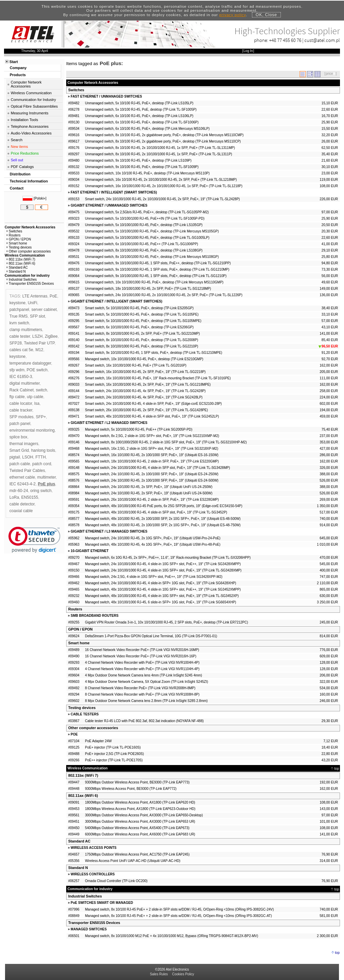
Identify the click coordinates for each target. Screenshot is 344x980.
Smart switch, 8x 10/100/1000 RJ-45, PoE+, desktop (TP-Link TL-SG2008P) (142, 340)
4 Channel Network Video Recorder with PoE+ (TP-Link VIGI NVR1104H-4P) (142, 669)
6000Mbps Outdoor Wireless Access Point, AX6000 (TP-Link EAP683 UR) (140, 834)
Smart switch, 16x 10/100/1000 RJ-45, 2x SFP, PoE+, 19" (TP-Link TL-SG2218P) (145, 372)
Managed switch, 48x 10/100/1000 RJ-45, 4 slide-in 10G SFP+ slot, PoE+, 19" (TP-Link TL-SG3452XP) (162, 596)
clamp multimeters (26, 330)
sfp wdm (17, 370)
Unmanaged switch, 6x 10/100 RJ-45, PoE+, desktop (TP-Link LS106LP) (139, 116)
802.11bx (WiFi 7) (83, 775)
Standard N (78, 868)
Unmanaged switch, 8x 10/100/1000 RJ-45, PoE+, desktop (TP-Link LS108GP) (144, 250)
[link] (34, 540)
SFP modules (21, 417)
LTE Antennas (35, 296)
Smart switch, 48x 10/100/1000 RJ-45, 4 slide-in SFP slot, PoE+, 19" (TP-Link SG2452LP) (152, 416)
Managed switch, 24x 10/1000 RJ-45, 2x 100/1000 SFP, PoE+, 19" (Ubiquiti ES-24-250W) (152, 474)
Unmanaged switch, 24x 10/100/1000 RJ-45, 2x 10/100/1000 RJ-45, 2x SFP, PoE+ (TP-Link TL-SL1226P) (164, 295)
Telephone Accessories (30, 126)
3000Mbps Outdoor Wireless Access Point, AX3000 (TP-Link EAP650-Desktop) (144, 815)
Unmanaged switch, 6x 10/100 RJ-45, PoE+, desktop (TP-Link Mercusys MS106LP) (147, 129)
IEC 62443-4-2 (23, 484)
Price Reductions (25, 153)
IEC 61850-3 (21, 377)
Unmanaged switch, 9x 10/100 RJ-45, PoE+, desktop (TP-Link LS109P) (138, 160)
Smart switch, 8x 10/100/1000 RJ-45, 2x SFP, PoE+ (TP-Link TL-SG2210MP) (142, 334)
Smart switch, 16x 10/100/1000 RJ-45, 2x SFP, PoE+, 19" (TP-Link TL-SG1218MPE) (148, 385)
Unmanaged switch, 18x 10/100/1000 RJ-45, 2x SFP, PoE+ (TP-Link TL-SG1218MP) (148, 289)
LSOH (28, 457)
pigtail (15, 457)
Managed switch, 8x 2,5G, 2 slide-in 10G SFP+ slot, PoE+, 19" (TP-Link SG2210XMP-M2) (152, 436)
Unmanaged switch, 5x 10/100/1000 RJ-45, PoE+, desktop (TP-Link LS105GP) (144, 225)
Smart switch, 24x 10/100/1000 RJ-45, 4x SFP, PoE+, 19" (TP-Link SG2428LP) (144, 397)
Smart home (79, 643)
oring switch (41, 491)
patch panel (20, 424)
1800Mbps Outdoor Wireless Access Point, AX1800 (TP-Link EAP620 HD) (140, 802)
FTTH (40, 457)
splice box (18, 437)
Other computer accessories (93, 728)
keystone (17, 303)
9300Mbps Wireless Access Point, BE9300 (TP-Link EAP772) (131, 789)
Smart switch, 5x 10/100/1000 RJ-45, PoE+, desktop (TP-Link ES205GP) (139, 308)
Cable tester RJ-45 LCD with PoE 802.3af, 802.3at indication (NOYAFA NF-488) (144, 721)
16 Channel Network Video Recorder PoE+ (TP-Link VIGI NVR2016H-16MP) (142, 650)
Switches (76, 90)
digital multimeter (25, 383)
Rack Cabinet (21, 390)
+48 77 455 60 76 (285, 40)
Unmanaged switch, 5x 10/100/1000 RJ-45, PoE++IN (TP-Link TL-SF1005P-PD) (145, 219)
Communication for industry (27, 276)
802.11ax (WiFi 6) (83, 796)
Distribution (20, 174)
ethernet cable (22, 477)
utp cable (35, 397)
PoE (54, 296)
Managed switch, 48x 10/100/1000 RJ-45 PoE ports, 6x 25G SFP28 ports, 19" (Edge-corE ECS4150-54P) (164, 506)
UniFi (33, 303)
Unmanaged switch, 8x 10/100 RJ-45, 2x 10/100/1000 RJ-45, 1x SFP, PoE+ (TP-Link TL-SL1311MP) (160, 148)
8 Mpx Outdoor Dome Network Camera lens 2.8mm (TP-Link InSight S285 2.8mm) (146, 701)
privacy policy (233, 15)
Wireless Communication (31, 93)
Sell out (17, 160)
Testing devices (82, 708)
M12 (39, 350)
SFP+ (41, 417)
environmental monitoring (32, 430)
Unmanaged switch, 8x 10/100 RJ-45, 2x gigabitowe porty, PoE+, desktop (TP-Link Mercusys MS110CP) (163, 141)
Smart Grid (19, 450)
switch (41, 390)
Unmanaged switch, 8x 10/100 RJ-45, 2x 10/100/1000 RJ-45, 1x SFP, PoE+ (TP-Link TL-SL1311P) (159, 154)
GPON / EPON (80, 629)
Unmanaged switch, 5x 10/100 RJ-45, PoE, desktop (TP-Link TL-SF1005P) (141, 110)
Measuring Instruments (30, 113)
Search (17, 140)
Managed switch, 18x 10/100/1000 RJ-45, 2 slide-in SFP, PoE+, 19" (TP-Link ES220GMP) (152, 461)
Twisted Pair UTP (39, 343)
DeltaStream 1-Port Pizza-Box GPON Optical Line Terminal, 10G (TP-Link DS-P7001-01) (151, 636)
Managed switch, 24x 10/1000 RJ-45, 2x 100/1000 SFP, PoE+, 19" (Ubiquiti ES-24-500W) (152, 480)
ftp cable (17, 397)
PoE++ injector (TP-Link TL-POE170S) (114, 760)
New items (19, 147)
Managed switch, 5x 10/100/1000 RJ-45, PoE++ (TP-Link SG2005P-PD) (139, 429)
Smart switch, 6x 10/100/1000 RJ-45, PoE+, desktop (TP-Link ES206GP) (139, 327)
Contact (17, 188)
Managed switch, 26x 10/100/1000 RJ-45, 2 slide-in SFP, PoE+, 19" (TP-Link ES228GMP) (152, 500)
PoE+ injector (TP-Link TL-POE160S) (113, 747)
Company (18, 68)
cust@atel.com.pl (322, 40)
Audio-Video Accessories (31, 133)
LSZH (37, 336)
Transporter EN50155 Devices (94, 923)
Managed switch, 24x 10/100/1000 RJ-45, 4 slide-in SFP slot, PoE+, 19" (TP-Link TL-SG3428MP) (157, 468)
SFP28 (16, 343)
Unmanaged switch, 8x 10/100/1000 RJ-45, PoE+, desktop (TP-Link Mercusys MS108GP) (152, 257)
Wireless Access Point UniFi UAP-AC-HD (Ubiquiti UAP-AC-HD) (133, 861)
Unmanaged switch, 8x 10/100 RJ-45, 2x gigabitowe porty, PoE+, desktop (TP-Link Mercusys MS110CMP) (164, 135)
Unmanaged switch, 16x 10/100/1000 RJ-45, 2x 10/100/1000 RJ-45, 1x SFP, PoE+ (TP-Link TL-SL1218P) (164, 186)
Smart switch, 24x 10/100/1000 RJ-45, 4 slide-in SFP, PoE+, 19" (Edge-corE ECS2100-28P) (153, 404)
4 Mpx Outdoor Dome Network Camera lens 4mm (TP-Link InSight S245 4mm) (143, 675)
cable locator (21, 403)
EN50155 (30, 497)
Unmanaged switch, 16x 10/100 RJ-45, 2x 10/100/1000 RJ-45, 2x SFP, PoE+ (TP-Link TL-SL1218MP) (161, 180)
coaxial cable (21, 511)
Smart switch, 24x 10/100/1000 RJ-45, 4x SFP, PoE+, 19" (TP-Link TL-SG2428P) (145, 391)
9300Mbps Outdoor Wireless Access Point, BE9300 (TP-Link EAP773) (137, 782)
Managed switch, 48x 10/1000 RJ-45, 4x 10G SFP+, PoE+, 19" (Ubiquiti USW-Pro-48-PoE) (153, 545)
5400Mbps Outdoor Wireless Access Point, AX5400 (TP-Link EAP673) (137, 828)
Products (18, 75)
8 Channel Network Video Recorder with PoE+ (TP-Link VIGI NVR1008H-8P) (142, 694)
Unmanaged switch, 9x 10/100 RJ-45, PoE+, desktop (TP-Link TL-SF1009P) (142, 167)
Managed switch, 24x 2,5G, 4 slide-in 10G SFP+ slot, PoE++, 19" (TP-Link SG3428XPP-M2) (154, 577)
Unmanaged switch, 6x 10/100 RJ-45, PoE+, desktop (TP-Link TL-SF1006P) (142, 122)
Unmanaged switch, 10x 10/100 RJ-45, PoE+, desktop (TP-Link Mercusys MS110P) (147, 173)
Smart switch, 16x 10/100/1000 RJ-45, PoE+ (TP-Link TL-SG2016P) (136, 365)
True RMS (18, 316)
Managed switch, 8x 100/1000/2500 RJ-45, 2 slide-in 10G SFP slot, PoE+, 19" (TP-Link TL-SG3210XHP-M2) (166, 442)
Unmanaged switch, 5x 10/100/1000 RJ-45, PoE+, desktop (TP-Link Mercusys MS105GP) (152, 231)
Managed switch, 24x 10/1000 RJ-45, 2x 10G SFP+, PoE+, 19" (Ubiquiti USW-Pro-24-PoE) (153, 538)
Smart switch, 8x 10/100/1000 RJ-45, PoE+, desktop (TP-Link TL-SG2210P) (142, 346)
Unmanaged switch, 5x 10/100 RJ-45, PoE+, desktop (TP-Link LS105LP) (139, 103)
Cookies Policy (183, 974)
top (337, 769)
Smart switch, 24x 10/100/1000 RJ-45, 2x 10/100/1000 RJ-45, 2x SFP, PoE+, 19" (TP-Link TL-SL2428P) (162, 199)
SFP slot (37, 316)
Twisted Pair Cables (27, 471)
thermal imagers (24, 444)
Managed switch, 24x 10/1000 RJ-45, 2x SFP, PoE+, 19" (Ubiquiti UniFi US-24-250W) (149, 487)
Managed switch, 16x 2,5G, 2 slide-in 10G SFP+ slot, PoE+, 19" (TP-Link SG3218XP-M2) (152, 449)
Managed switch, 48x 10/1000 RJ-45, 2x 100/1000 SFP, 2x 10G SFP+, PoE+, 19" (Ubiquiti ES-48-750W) (163, 525)
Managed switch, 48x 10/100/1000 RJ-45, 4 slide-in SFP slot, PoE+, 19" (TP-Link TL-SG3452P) (156, 512)
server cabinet (44, 310)
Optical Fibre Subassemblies (34, 106)
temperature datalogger (30, 363)
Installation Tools (24, 120)
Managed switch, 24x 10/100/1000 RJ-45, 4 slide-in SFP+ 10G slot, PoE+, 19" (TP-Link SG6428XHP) (161, 583)
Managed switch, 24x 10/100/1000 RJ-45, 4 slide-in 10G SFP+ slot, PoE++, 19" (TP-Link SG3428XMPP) (163, 564)
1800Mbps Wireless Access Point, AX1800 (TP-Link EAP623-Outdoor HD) (140, 809)
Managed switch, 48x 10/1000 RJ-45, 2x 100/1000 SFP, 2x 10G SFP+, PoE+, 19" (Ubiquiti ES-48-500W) (163, 519)
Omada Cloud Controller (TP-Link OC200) (116, 881)
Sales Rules (159, 974)
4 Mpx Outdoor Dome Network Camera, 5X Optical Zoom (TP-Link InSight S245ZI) (146, 682)
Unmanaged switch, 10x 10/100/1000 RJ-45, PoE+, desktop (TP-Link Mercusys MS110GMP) (154, 282)
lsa (37, 403)
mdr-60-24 (19, 491)
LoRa (14, 497)
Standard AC (79, 841)
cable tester (20, 336)
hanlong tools (43, 450)
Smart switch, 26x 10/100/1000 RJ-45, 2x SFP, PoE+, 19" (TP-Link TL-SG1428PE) (146, 410)
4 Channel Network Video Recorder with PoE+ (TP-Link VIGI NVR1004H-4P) (142, 663)
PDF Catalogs (22, 167)
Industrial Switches (85, 896)
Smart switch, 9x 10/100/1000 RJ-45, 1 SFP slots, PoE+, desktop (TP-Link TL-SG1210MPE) (154, 353)
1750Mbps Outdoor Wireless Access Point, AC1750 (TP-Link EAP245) (137, 854)
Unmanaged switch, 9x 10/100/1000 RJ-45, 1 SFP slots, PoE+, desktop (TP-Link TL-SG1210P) (156, 276)
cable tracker (21, 410)
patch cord (42, 464)
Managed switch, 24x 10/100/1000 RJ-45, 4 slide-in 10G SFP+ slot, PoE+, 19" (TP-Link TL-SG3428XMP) (163, 570)
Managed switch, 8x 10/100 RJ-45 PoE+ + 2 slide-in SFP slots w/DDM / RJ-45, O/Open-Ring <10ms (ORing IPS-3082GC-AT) (178, 916)
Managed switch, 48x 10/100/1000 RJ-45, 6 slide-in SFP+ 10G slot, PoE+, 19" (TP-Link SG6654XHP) (161, 602)
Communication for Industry (33, 100)
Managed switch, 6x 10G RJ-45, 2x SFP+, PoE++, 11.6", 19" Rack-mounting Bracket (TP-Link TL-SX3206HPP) (168, 558)
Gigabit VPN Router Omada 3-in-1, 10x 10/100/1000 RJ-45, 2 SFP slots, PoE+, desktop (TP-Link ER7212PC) (166, 622)
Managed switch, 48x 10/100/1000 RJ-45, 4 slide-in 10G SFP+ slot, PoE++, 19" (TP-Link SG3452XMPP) (163, 589)
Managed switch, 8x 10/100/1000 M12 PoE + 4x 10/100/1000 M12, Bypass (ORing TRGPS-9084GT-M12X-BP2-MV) (171, 936)
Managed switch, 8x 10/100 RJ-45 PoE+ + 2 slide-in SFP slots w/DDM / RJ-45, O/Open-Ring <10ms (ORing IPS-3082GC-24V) (179, 909)
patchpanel (19, 310)
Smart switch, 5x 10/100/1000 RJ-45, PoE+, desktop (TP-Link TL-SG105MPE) (143, 321)
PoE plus (47, 484)
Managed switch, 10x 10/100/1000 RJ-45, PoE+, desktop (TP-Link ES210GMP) (144, 359)
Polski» (40, 198)
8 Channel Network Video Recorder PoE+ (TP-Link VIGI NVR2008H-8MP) (140, 688)
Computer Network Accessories (26, 84)
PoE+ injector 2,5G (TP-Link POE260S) (114, 754)
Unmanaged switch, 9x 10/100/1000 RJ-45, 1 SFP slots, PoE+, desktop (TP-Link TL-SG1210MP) (157, 269)
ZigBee (51, 336)
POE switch (37, 370)
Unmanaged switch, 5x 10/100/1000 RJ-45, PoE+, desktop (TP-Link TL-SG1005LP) (147, 238)
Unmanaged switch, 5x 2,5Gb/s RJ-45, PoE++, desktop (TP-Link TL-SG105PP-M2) (147, 212)
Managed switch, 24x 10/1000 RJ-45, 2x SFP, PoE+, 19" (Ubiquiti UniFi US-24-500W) (149, 493)
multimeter (47, 477)
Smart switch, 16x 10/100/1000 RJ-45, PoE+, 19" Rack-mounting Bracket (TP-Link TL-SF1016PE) (158, 378)
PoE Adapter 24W (98, 741)
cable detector (22, 504)
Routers (75, 609)
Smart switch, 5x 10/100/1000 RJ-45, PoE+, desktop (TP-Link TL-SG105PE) (142, 314)
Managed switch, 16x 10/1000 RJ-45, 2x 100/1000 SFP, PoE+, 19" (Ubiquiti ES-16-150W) (152, 455)
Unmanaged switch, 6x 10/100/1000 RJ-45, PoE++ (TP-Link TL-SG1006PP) (142, 244)
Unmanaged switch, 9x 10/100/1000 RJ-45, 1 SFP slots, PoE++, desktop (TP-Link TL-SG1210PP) (158, 263)
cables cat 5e (21, 350)
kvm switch (19, 323)
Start (14, 62)
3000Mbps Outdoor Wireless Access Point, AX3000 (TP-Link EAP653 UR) (140, 822)
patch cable (20, 464)
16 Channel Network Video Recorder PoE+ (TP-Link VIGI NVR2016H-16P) (141, 656)
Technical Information (29, 181)
